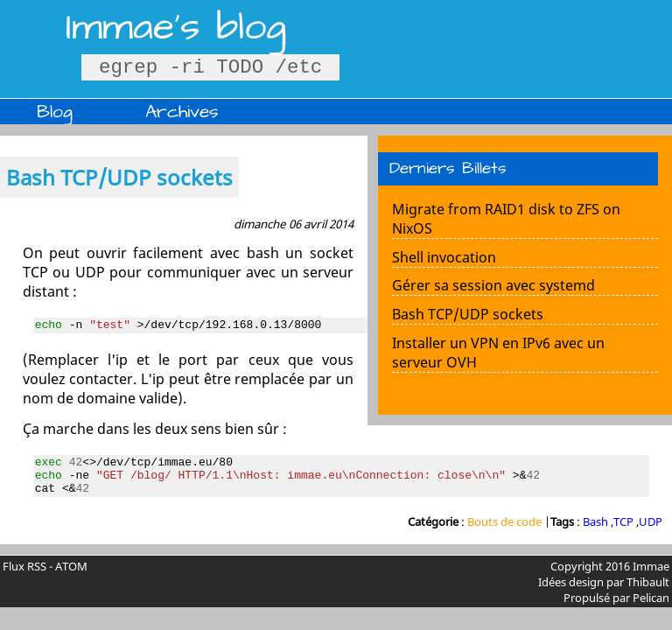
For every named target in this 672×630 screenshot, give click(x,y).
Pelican (651, 608)
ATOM (71, 577)
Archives (182, 112)
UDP (651, 532)
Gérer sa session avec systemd (493, 285)
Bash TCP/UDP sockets (468, 314)
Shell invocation (444, 257)
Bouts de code (506, 532)
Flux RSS (24, 577)
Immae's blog (176, 27)
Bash (595, 532)
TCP (623, 532)
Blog (55, 112)
